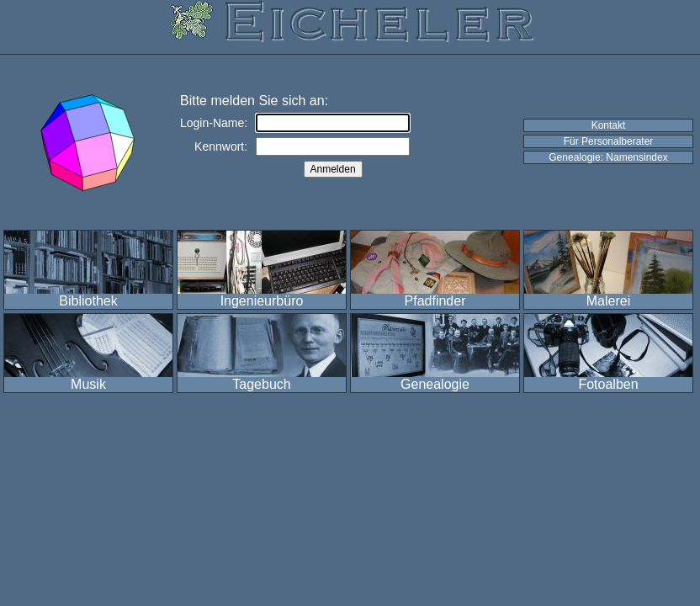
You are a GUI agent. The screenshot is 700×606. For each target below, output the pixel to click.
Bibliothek (88, 301)
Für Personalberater (609, 141)
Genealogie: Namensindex (608, 157)
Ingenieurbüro (262, 301)
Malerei (608, 301)
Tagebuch (261, 384)
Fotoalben (608, 384)
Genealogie (435, 384)
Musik (88, 384)
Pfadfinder (435, 301)
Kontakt (609, 125)
